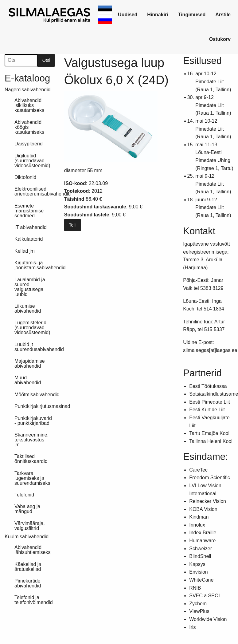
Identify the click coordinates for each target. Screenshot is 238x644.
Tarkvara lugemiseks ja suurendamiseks (32, 478)
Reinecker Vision (208, 501)
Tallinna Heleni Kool (211, 441)
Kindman (199, 517)
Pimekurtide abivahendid (28, 583)
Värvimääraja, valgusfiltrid (30, 526)
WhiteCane (201, 580)
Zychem (198, 604)
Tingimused (192, 15)
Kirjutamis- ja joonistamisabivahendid (35, 265)
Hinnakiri (158, 15)
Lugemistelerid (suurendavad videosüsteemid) (32, 328)
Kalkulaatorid (29, 239)
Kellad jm (25, 251)
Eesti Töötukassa (208, 386)
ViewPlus (199, 611)
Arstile (223, 15)
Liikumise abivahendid (28, 308)
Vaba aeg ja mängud (27, 509)
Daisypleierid (29, 144)
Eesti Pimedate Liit (210, 402)
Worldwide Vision (208, 619)
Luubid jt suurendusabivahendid (35, 347)
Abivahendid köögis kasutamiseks (29, 127)
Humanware (202, 541)
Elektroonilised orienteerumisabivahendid (35, 191)
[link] (50, 15)
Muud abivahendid (28, 380)
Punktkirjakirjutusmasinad (35, 406)
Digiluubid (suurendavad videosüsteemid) (32, 161)
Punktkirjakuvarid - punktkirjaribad (33, 421)
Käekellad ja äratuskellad (28, 567)
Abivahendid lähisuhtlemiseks (32, 550)
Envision (198, 572)
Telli (73, 225)
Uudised (128, 15)
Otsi (46, 60)
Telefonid (24, 495)
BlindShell (200, 556)
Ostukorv (220, 39)
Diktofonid (25, 177)
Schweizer (201, 549)
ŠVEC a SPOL (205, 596)
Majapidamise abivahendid (30, 363)
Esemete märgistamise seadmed (29, 211)
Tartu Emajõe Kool (209, 433)
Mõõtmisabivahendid (35, 395)
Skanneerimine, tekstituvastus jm (31, 440)
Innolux (197, 525)
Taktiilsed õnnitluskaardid (31, 459)
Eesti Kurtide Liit (207, 410)
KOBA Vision (203, 509)
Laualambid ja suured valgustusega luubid (30, 287)
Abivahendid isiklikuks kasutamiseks (29, 105)
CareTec (198, 470)
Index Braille (203, 533)
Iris (192, 627)
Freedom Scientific (210, 478)
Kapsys (197, 564)
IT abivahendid (31, 227)
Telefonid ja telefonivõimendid (34, 600)
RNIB (195, 588)
